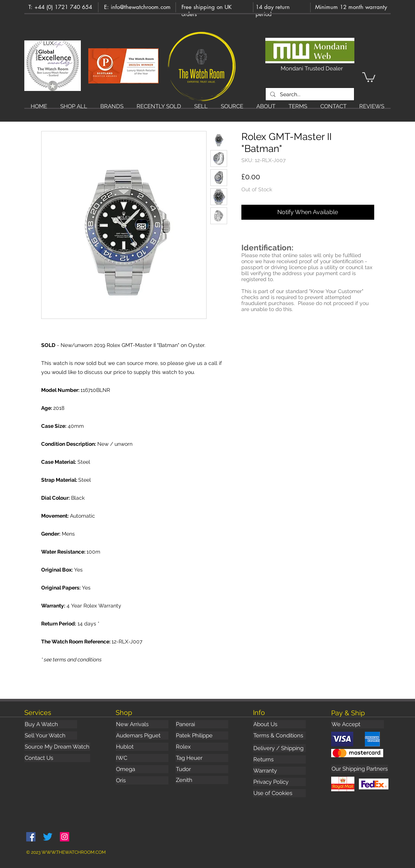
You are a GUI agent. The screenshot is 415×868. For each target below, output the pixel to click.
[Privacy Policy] (279, 782)
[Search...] (309, 94)
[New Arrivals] (142, 724)
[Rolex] (202, 747)
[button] (369, 77)
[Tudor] (202, 769)
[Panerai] (202, 724)
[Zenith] (202, 780)
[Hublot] (142, 747)
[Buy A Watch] (51, 724)
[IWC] (142, 758)
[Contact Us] (57, 758)
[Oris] (142, 780)
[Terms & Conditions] (279, 735)
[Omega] (142, 769)
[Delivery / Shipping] (279, 748)
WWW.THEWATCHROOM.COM (74, 852)
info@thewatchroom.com (141, 7)
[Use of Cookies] (279, 793)
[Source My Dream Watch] (57, 747)
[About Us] (279, 724)
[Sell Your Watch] (51, 735)
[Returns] (279, 759)
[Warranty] (279, 771)
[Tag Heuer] (202, 758)
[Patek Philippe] (202, 735)
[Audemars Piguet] (142, 735)
